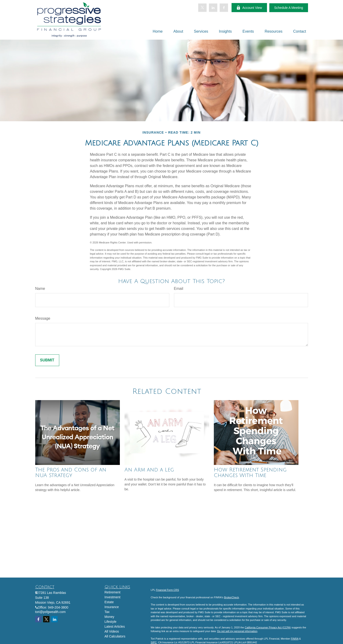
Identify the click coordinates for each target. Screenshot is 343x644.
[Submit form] (47, 360)
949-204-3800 (58, 607)
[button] (158, 31)
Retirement (112, 592)
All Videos (112, 631)
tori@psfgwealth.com (50, 612)
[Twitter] (202, 8)
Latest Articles (115, 627)
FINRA (294, 639)
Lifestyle (110, 622)
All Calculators (115, 636)
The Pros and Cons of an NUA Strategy (71, 473)
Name (40, 289)
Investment (112, 597)
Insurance (112, 607)
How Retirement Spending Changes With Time (250, 473)
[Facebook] (224, 8)
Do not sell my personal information (237, 631)
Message (43, 318)
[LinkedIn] (213, 8)
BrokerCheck (232, 597)
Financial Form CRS (168, 590)
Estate (109, 602)
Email (179, 289)
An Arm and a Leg (149, 470)
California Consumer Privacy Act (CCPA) (268, 627)
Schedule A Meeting (289, 8)
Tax (107, 612)
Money (109, 617)
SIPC (154, 642)
